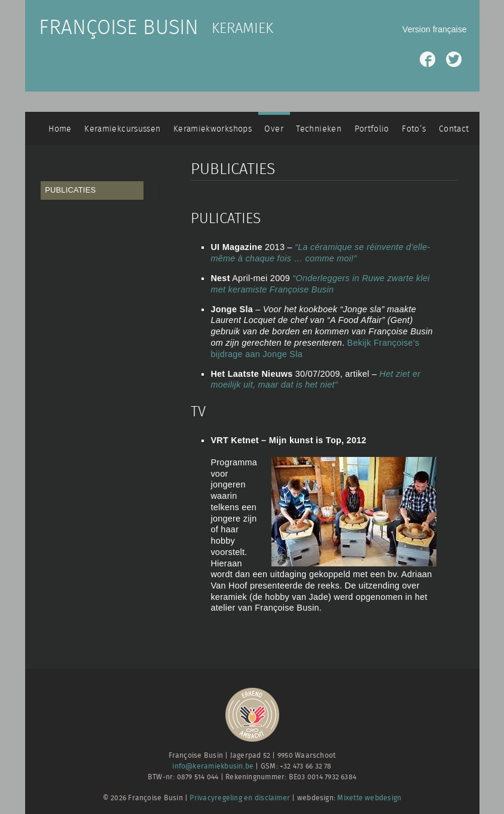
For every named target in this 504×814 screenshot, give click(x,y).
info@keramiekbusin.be (213, 766)
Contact (454, 129)
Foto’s (414, 129)
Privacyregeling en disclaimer (240, 798)
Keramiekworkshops (213, 129)
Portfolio (372, 129)
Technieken (319, 129)
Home (60, 129)
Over (274, 129)
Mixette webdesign (369, 798)
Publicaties (70, 190)
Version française (434, 29)
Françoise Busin (119, 28)
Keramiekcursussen (122, 129)
